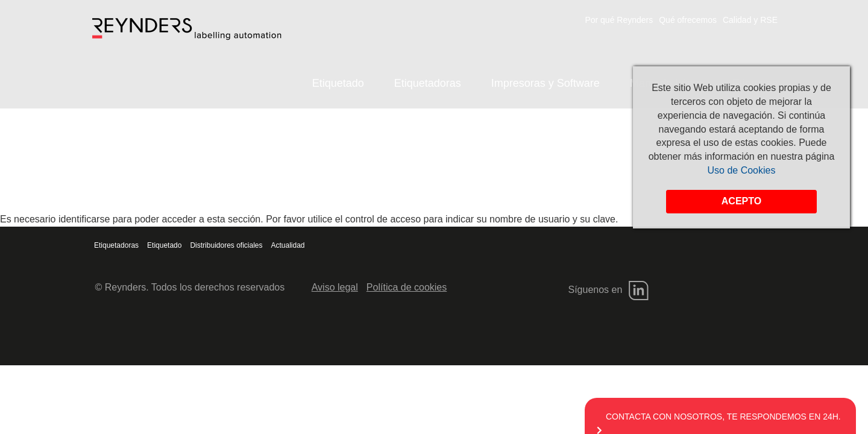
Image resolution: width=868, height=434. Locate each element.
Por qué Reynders (619, 20)
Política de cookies (407, 287)
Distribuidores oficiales (226, 245)
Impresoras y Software (546, 83)
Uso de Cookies (742, 170)
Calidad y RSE (750, 20)
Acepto (741, 201)
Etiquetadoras (428, 83)
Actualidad (288, 245)
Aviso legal (335, 287)
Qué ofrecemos (688, 20)
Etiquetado (338, 83)
